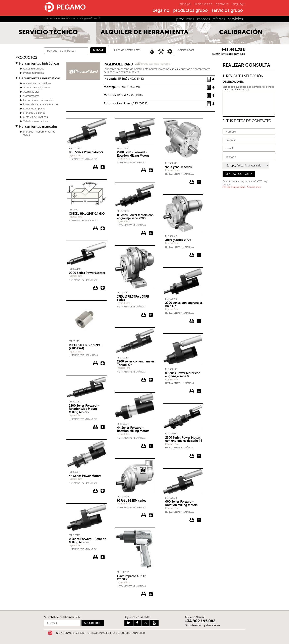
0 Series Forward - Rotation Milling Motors (88, 541)
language (238, 4)
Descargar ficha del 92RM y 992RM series (144, 515)
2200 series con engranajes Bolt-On (184, 305)
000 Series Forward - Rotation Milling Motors (181, 503)
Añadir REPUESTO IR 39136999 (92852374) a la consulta (103, 363)
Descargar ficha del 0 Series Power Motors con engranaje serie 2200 (144, 233)
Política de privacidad (234, 187)
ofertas (219, 19)
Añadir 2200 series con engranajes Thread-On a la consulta (151, 380)
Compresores (31, 96)
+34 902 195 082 (200, 621)
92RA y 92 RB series (178, 167)
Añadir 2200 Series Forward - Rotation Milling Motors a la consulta (151, 170)
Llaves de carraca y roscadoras (41, 104)
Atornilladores (31, 92)
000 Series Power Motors (86, 152)
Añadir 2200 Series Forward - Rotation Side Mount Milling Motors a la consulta (103, 427)
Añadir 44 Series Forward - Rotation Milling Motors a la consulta (151, 446)
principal (185, 4)
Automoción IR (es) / (126, 103)
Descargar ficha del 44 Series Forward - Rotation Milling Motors (144, 446)
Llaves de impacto (34, 109)
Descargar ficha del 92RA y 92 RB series (192, 182)
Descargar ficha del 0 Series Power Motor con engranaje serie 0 (192, 391)
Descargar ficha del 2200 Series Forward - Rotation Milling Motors (144, 170)
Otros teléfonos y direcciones (202, 625)
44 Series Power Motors (85, 476)
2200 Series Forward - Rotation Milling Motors (133, 154)
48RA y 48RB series (178, 240)
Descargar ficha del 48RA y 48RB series (192, 255)
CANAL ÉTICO (138, 633)
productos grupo (190, 11)
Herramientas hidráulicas (39, 64)
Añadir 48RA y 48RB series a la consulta (199, 255)
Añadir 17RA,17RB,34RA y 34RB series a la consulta (151, 315)
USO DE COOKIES (121, 633)
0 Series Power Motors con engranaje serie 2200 (135, 217)
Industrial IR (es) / (124, 79)
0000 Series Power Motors (87, 273)
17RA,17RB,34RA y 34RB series (133, 298)
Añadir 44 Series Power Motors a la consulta (103, 491)
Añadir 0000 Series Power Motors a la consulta (103, 288)
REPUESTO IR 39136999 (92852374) (85, 347)
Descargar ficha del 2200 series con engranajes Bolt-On (192, 321)
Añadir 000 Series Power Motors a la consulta (103, 167)
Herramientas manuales (38, 127)
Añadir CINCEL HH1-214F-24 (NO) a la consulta (103, 229)
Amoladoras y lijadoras (37, 87)
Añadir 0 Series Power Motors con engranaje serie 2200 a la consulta (151, 233)
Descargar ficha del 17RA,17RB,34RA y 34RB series (144, 315)
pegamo (161, 11)
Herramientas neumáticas (40, 78)
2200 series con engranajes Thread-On (136, 363)
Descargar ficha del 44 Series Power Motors (96, 491)
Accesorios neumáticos (37, 83)
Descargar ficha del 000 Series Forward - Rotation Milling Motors (192, 520)
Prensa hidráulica (34, 73)
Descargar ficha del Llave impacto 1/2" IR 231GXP (144, 594)
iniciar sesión (203, 4)
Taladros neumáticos (36, 121)
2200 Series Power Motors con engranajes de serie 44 (184, 439)
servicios (235, 19)
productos (185, 19)
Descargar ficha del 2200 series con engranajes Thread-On (144, 380)
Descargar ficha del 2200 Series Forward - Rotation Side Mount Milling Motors (96, 427)
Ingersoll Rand (75, 156)
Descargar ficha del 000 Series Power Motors (96, 167)
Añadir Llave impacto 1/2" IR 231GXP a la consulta (151, 594)
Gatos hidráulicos (34, 69)
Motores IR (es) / (123, 95)
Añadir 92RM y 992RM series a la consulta (151, 515)
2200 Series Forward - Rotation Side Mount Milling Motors (84, 409)
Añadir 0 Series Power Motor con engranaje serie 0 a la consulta (199, 391)
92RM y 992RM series (132, 501)
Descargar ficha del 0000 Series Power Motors (96, 288)
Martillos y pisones (34, 113)
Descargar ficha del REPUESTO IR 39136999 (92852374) (96, 363)
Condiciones (254, 187)
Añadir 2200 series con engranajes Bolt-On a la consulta (199, 321)
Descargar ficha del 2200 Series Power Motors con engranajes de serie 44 (192, 456)
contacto (222, 4)
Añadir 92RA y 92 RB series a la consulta (199, 182)
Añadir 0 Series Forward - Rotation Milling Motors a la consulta (103, 557)
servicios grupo (227, 11)
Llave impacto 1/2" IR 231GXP (131, 578)
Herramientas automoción (39, 100)
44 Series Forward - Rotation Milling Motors (133, 429)
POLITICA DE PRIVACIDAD (99, 633)
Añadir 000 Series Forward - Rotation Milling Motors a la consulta (199, 520)
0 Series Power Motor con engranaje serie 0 (183, 375)
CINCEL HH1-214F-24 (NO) (87, 214)
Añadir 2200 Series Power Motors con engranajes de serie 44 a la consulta (199, 456)
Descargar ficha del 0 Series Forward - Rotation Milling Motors (96, 557)
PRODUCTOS (26, 58)
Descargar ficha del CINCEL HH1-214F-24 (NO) (96, 229)
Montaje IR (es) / (122, 87)
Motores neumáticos (36, 117)
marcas (204, 19)
